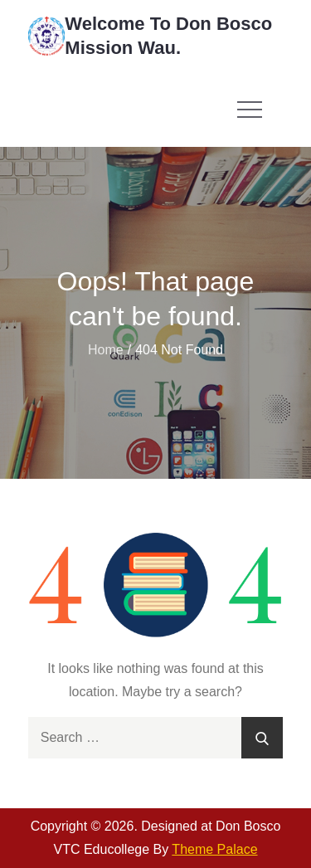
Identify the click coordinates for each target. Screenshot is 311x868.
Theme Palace (214, 849)
